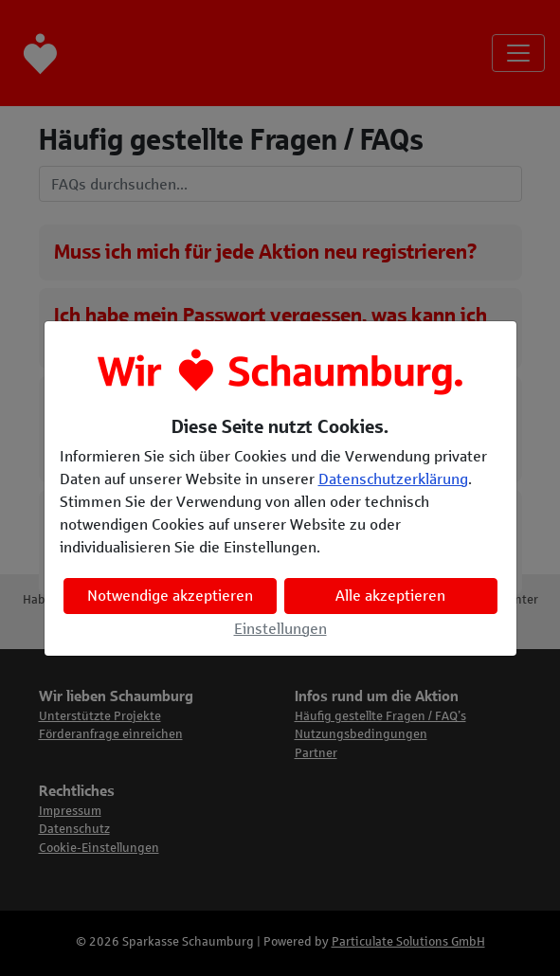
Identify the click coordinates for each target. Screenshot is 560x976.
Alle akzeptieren (390, 596)
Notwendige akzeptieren (170, 596)
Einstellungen (280, 629)
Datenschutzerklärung (393, 479)
